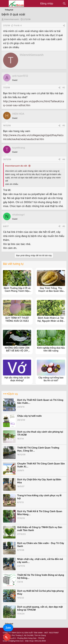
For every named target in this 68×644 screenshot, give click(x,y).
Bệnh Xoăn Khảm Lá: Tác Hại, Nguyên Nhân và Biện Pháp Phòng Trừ (51, 321)
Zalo (8, 628)
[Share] (64, 25)
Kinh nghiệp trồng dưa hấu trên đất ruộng (51, 349)
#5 (64, 226)
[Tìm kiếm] (64, 4)
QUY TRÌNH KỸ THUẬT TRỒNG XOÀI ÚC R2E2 (17, 319)
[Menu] (4, 4)
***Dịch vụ (10, 394)
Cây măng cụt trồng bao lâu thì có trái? (51, 379)
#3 (64, 125)
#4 (64, 159)
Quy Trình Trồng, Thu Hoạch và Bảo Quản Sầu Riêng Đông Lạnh (51, 291)
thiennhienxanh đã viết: (16, 166)
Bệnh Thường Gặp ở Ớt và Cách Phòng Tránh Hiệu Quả (17, 291)
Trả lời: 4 (16, 25)
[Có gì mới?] (58, 4)
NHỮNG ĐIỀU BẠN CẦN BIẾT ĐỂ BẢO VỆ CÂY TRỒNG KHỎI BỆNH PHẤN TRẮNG (17, 352)
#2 (64, 88)
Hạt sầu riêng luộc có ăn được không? (17, 379)
